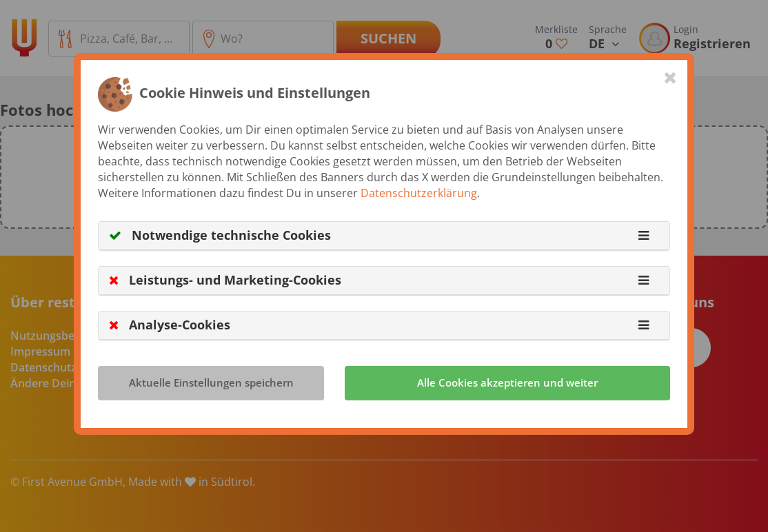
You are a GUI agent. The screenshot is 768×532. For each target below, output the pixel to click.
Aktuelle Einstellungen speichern (211, 382)
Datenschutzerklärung (419, 193)
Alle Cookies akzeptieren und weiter (507, 382)
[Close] (670, 77)
